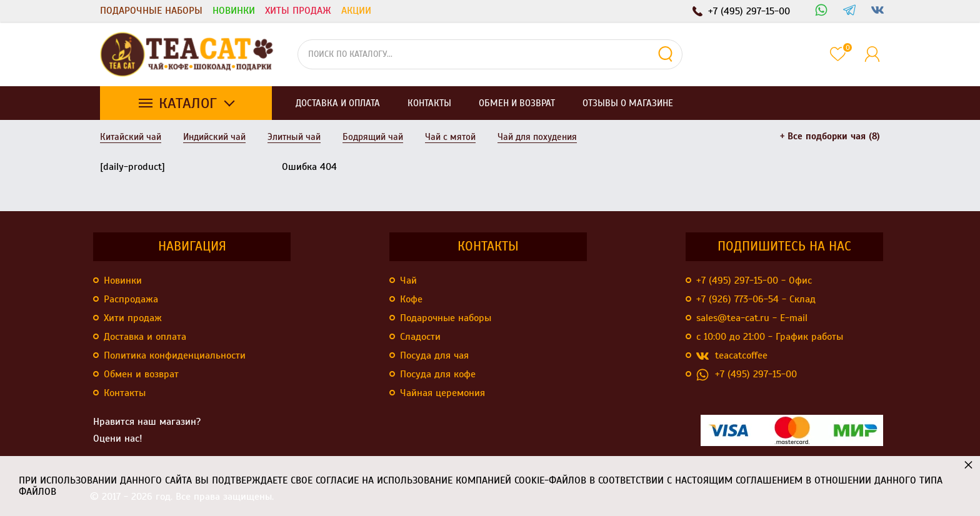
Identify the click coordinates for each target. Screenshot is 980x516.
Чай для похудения (537, 137)
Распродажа (131, 299)
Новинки (234, 11)
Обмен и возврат (141, 374)
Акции (356, 11)
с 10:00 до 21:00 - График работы (770, 337)
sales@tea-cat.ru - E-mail (752, 318)
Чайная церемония (442, 393)
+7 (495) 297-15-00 (747, 375)
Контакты (125, 393)
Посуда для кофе (438, 374)
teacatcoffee (732, 356)
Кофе (411, 299)
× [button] (968, 464)
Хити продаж (133, 318)
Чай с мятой (450, 137)
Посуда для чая (434, 355)
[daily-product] (132, 167)
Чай (408, 280)
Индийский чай (214, 137)
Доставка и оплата (145, 337)
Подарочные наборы (151, 11)
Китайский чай (131, 137)
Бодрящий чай (373, 137)
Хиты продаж (298, 11)
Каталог (188, 103)
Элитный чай (294, 137)
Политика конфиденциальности (175, 355)
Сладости (420, 337)
